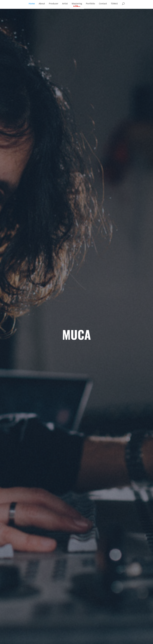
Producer (54, 4)
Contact (103, 4)
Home (32, 4)
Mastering (77, 4)
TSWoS (114, 4)
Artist (65, 4)
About (42, 4)
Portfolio (90, 4)
